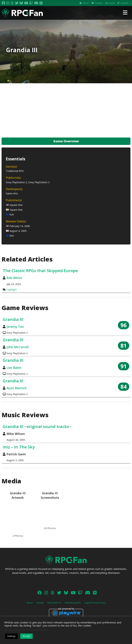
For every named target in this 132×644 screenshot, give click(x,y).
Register (125, 3)
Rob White (14, 278)
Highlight (12, 290)
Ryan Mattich (17, 388)
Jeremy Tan (15, 327)
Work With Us (54, 603)
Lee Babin (14, 368)
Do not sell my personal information (25, 629)
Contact (99, 3)
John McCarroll (18, 347)
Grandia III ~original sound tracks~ (37, 426)
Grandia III (13, 319)
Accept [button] (26, 636)
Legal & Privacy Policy (95, 603)
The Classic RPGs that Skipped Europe (40, 270)
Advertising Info (73, 603)
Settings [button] (11, 636)
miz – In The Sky (19, 447)
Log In (112, 3)
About (86, 3)
